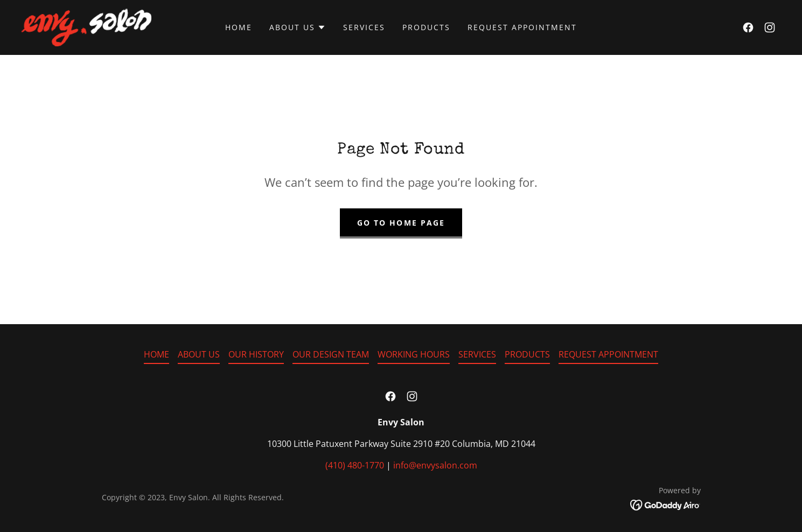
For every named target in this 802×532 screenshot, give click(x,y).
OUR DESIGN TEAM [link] (331, 354)
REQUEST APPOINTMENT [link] (522, 27)
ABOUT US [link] (199, 354)
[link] (86, 26)
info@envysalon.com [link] (435, 465)
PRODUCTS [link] (426, 27)
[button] (298, 27)
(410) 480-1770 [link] (355, 465)
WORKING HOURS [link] (414, 354)
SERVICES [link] (364, 27)
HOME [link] (239, 27)
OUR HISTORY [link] (256, 354)
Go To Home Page (401, 223)
